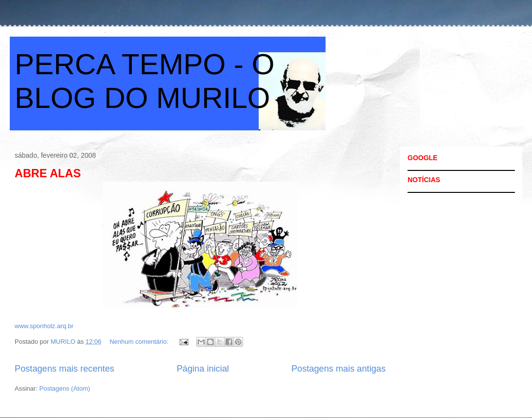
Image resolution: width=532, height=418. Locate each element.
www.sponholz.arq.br (44, 326)
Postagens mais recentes (64, 369)
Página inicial (203, 369)
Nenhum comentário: (140, 342)
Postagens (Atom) (65, 388)
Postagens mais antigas (338, 369)
